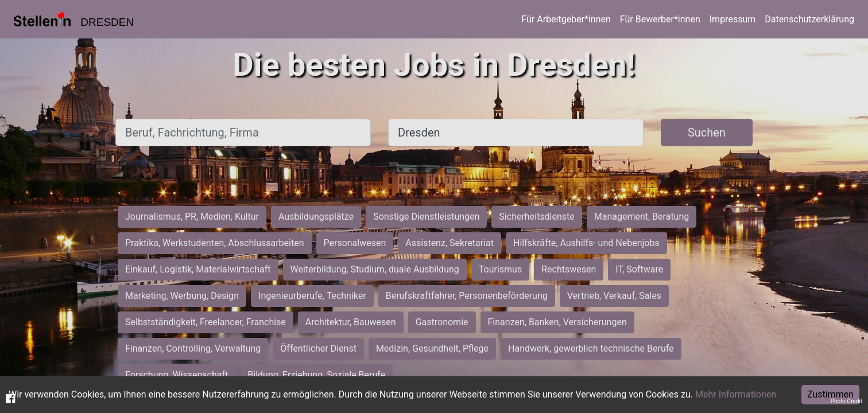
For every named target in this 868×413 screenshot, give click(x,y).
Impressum (733, 19)
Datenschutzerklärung (809, 19)
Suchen (707, 133)
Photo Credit (846, 401)
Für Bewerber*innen (660, 19)
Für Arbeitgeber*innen (566, 19)
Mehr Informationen (736, 394)
